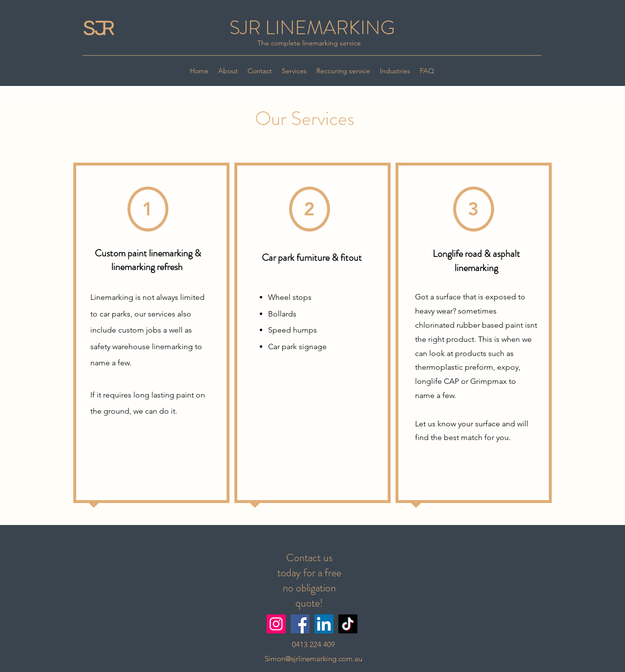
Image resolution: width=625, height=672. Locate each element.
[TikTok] (348, 624)
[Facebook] (300, 624)
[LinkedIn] (324, 624)
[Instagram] (276, 624)
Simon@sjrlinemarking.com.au (313, 659)
